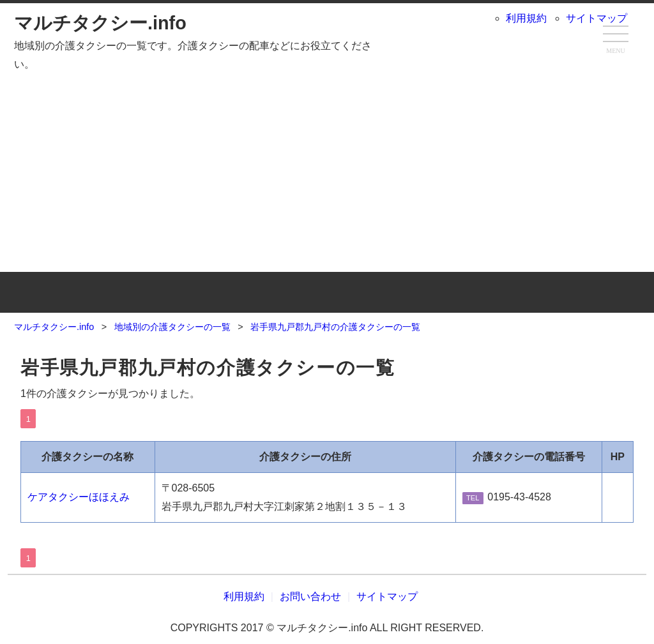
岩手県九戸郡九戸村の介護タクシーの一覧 (208, 368)
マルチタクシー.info (100, 23)
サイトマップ (597, 18)
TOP (118, 292)
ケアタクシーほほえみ (79, 497)
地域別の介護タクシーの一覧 (327, 292)
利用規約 (526, 18)
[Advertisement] (327, 170)
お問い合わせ (536, 292)
